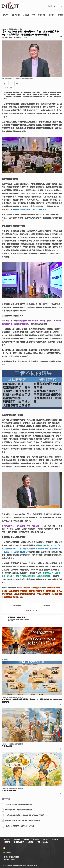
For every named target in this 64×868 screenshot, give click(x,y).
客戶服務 (55, 839)
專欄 (34, 15)
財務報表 (31, 842)
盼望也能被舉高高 (9, 790)
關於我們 (7, 839)
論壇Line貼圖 (7, 852)
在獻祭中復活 (7, 746)
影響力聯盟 (42, 15)
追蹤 (25, 37)
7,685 (9, 87)
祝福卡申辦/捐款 (43, 842)
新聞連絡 (17, 839)
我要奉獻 (11, 621)
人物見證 (26, 15)
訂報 (50, 6)
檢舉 (61, 37)
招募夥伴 (7, 842)
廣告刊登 (36, 839)
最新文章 (6, 15)
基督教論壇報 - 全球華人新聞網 (10, 6)
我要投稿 (26, 839)
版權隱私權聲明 (19, 842)
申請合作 (45, 839)
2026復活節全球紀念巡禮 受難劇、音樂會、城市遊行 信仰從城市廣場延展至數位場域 (32, 701)
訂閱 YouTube (32, 610)
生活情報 (51, 15)
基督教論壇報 (16, 15)
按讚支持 (46, 605)
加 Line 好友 (16, 605)
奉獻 (54, 6)
